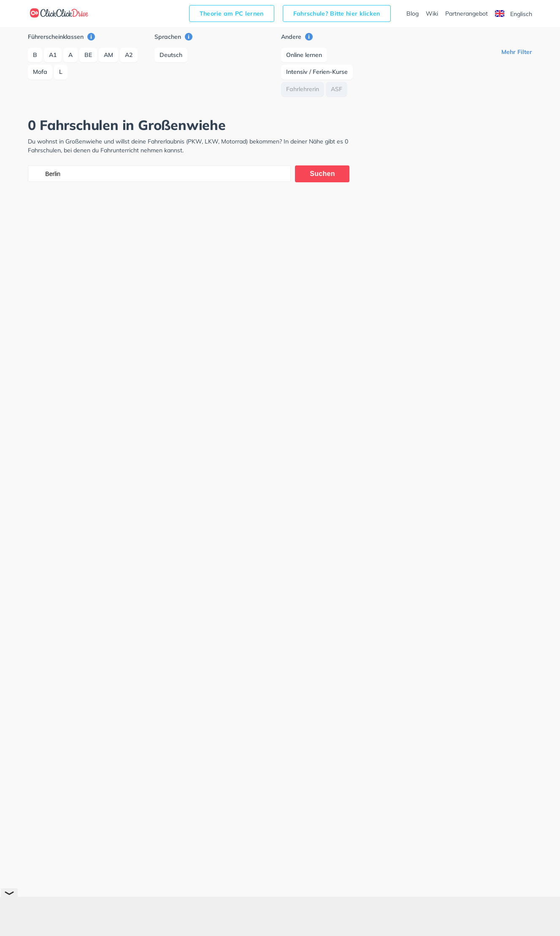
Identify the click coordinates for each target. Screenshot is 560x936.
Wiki (432, 14)
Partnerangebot (467, 14)
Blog (413, 14)
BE (88, 55)
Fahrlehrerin (303, 89)
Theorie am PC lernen (232, 14)
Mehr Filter (517, 52)
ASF (337, 89)
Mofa (40, 72)
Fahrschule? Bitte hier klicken (337, 14)
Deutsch (171, 55)
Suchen (322, 174)
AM (108, 55)
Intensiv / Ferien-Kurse (317, 72)
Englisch (514, 14)
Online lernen (304, 55)
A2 (129, 55)
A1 (53, 55)
